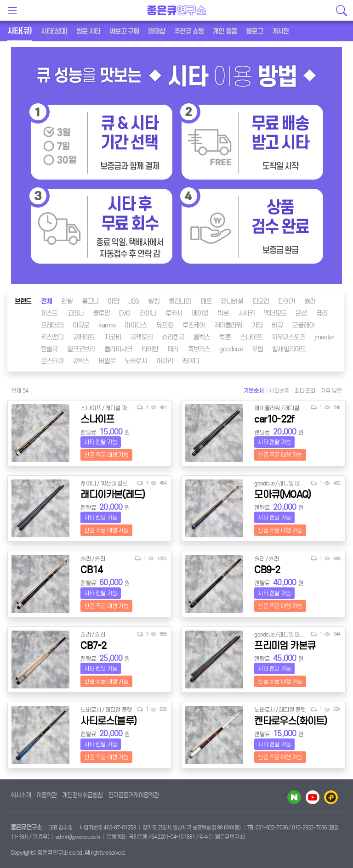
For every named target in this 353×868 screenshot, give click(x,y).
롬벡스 (202, 337)
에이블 (200, 313)
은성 (301, 313)
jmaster (324, 337)
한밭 (67, 301)
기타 (257, 325)
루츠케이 (194, 325)
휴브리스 (199, 349)
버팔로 (107, 361)
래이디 (191, 361)
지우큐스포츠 (288, 337)
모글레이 (303, 325)
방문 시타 (88, 31)
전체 (46, 301)
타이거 (287, 301)
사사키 (247, 313)
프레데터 (52, 325)
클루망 (101, 313)
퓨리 (322, 313)
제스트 (49, 313)
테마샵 (157, 31)
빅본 (223, 313)
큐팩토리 (141, 337)
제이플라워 (228, 325)
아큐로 (81, 325)
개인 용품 (225, 31)
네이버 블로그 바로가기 (294, 797)
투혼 (225, 337)
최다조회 (305, 391)
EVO (125, 313)
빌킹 (154, 301)
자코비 (113, 337)
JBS (134, 301)
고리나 (76, 313)
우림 (257, 349)
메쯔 (206, 301)
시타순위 (279, 391)
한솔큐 (49, 349)
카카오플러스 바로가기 (331, 797)
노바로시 (136, 361)
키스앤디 (52, 337)
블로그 (254, 31)
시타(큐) (20, 31)
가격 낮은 (331, 391)
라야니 (148, 313)
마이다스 (136, 325)
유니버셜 (232, 301)
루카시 (174, 313)
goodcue (231, 349)
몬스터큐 (52, 361)
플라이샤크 (118, 349)
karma (107, 325)
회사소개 (21, 795)
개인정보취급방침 (82, 795)
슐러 (310, 301)
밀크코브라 (81, 349)
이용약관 (46, 795)
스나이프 (251, 337)
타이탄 (150, 349)
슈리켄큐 (173, 337)
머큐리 (165, 361)
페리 (173, 349)
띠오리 (261, 301)
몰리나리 (180, 301)
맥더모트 (275, 313)
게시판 (281, 31)
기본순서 (254, 391)
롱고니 (90, 301)
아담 (113, 301)
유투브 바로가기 (313, 797)
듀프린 (165, 325)
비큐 (277, 325)
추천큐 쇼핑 (189, 31)
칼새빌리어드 (289, 349)
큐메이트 (84, 337)
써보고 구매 (124, 31)
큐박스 (81, 361)
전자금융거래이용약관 (133, 795)
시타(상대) (54, 31)
